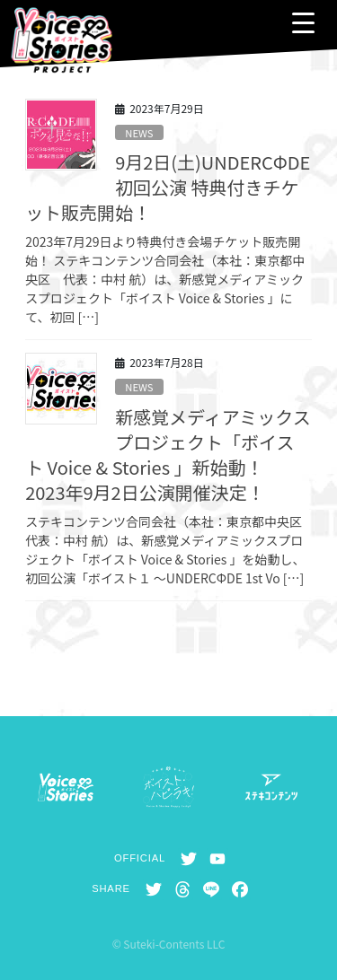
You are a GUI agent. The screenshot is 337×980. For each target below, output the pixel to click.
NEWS (139, 133)
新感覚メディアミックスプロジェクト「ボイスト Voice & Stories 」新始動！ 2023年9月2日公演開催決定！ (168, 455)
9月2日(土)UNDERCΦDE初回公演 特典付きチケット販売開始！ (168, 187)
